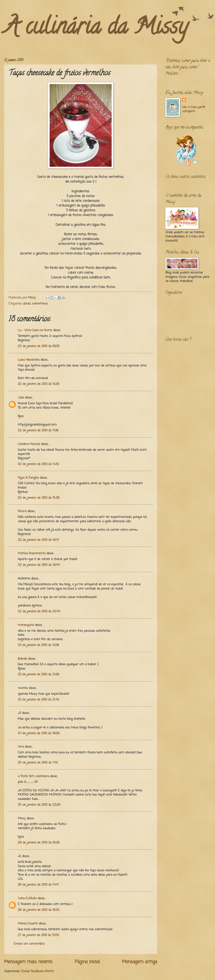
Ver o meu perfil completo (194, 109)
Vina (21, 747)
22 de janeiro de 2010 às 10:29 (38, 384)
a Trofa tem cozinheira (33, 776)
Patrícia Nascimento (32, 553)
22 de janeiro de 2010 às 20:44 (39, 565)
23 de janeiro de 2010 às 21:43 (38, 700)
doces (27, 304)
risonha (23, 688)
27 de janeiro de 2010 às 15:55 (38, 935)
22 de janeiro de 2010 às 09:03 (39, 346)
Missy (22, 818)
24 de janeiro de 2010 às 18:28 (39, 733)
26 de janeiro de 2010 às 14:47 (38, 885)
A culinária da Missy (96, 29)
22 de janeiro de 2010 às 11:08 (38, 431)
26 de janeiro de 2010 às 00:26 (39, 843)
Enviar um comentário (29, 944)
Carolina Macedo (29, 444)
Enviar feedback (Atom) (38, 971)
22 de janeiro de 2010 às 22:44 (39, 611)
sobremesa (40, 304)
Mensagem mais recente (28, 962)
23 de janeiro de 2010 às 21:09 (38, 674)
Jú (19, 856)
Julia (21, 398)
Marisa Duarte (28, 924)
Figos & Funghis (28, 478)
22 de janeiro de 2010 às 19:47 (38, 540)
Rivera (22, 511)
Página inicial (87, 962)
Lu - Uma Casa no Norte (35, 330)
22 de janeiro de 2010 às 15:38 (39, 498)
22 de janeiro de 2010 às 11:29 (38, 464)
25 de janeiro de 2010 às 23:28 (39, 805)
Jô (19, 713)
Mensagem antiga (140, 962)
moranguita (26, 625)
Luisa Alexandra (29, 360)
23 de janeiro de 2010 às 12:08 (38, 645)
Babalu (22, 659)
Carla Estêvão (27, 898)
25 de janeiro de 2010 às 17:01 (38, 763)
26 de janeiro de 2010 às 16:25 (39, 910)
